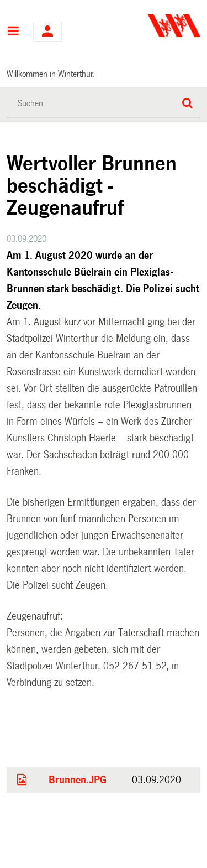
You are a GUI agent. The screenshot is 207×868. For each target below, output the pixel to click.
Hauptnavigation (13, 32)
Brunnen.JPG (78, 780)
